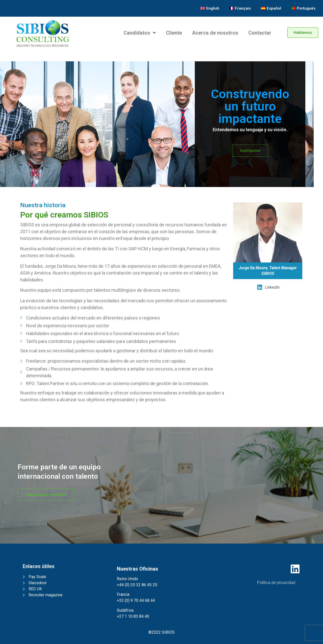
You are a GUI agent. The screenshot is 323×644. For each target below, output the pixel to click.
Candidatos (140, 33)
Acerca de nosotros (215, 33)
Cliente (174, 33)
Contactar (260, 33)
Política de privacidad (276, 583)
